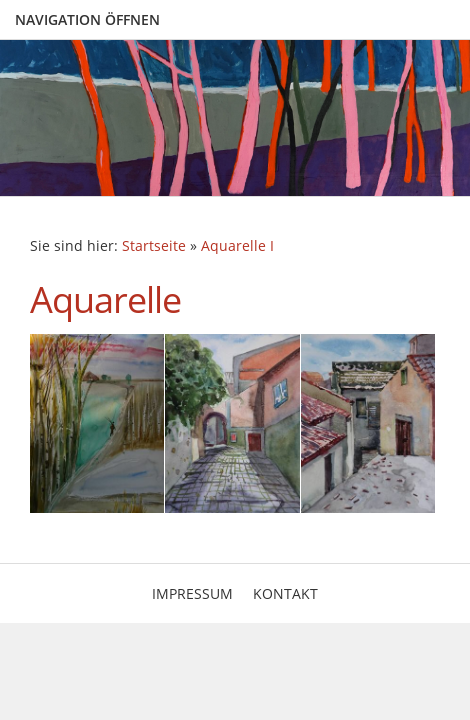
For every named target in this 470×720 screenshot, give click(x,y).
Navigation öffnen (87, 19)
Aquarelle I (237, 246)
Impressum (192, 593)
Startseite (154, 246)
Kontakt (285, 593)
